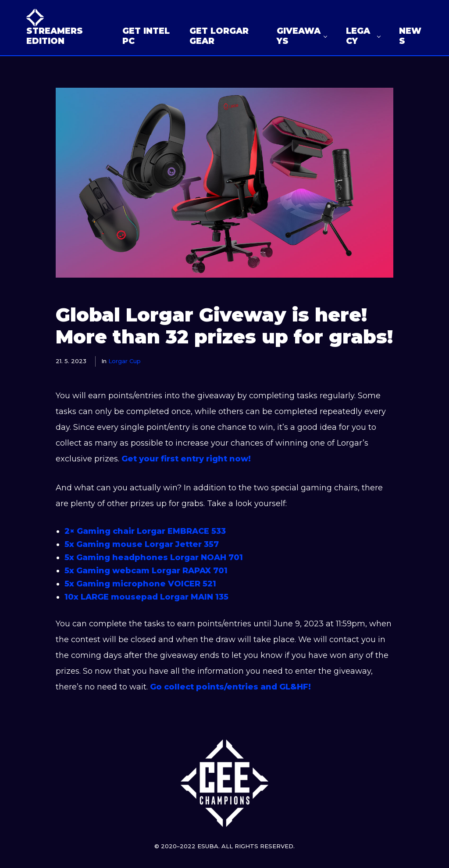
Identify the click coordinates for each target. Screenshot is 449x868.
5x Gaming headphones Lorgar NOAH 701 (154, 557)
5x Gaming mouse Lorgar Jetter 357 (142, 544)
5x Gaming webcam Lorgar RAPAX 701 (146, 571)
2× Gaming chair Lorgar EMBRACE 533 (145, 531)
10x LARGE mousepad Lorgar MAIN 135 (148, 597)
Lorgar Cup (125, 361)
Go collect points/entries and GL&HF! (230, 687)
